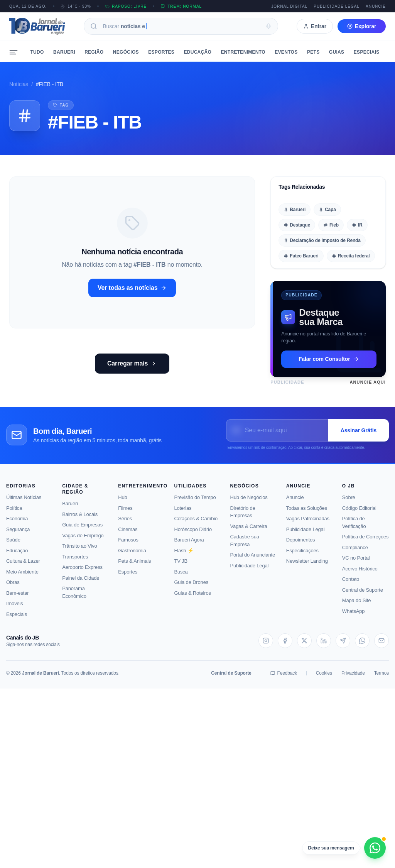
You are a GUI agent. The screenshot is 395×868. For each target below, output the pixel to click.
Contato (351, 585)
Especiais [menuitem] (367, 52)
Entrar (315, 26)
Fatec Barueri (301, 256)
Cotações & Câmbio (196, 524)
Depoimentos (301, 545)
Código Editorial (359, 513)
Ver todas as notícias (132, 288)
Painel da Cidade (81, 583)
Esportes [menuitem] (161, 52)
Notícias (19, 84)
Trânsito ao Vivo (79, 551)
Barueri (295, 210)
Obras (13, 588)
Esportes (128, 577)
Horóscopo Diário (193, 534)
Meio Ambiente (22, 577)
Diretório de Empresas (243, 517)
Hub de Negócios (249, 503)
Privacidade (353, 678)
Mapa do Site (357, 606)
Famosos (128, 545)
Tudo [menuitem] (37, 52)
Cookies (324, 678)
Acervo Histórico (360, 574)
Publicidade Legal (337, 6)
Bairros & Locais (80, 519)
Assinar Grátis (359, 436)
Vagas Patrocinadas (308, 524)
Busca (181, 577)
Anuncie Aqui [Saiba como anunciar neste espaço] (368, 382)
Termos (381, 678)
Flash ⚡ (184, 556)
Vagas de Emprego (83, 541)
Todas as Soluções (307, 513)
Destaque (297, 225)
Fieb (331, 225)
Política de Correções (365, 542)
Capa (327, 210)
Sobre (349, 503)
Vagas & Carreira (249, 531)
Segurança (18, 534)
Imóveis (15, 609)
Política (14, 513)
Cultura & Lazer (23, 566)
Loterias (183, 513)
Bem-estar (17, 598)
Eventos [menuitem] (286, 52)
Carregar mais (132, 363)
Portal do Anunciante (253, 560)
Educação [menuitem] (197, 52)
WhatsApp (354, 616)
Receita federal (351, 256)
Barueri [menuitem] (64, 52)
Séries (125, 524)
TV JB (181, 566)
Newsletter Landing (307, 566)
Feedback (284, 678)
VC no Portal (356, 563)
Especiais (17, 619)
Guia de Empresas (82, 530)
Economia (17, 524)
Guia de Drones (191, 588)
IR (357, 225)
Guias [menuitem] (337, 52)
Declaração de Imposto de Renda (322, 240)
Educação (17, 556)
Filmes (125, 513)
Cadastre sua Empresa (245, 546)
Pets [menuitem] (313, 52)
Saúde (13, 545)
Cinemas (128, 534)
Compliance (355, 552)
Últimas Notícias (24, 503)
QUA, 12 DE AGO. (28, 6)
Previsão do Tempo (195, 503)
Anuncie (376, 6)
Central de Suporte (363, 595)
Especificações (302, 556)
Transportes (75, 562)
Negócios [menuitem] (126, 52)
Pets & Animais (134, 566)
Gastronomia (132, 556)
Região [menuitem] (94, 52)
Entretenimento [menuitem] (243, 52)
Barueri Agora (189, 545)
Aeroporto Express (82, 573)
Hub (122, 503)
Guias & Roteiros (192, 598)
